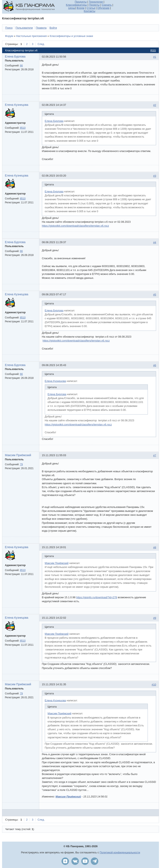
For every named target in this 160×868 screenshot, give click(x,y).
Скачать (107, 5)
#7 (155, 455)
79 (21, 464)
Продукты (81, 2)
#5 (155, 295)
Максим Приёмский (18, 455)
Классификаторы (76, 5)
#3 (155, 176)
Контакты (89, 11)
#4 (155, 242)
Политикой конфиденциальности (120, 852)
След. (41, 44)
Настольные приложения (31, 36)
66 (21, 66)
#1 (155, 57)
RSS (153, 50)
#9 (155, 618)
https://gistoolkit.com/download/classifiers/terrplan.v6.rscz (75, 226)
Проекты (94, 5)
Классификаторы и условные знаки (71, 36)
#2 (155, 105)
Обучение (103, 8)
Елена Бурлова (15, 57)
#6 (155, 365)
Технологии (96, 2)
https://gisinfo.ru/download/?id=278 (97, 597)
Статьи (91, 8)
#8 (155, 547)
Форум (80, 8)
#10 (154, 685)
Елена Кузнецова (17, 105)
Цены (72, 8)
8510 (23, 128)
